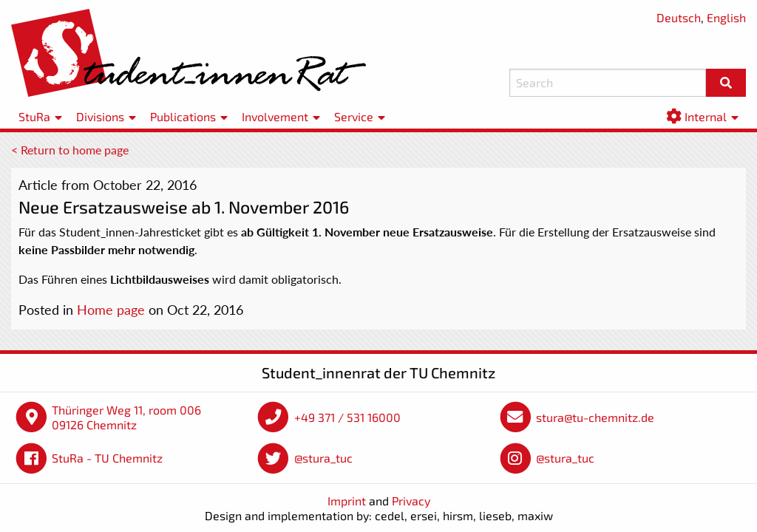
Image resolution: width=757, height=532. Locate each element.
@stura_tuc (323, 458)
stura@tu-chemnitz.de (595, 417)
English (726, 17)
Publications (183, 116)
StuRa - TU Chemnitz (107, 458)
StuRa (34, 116)
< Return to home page (70, 150)
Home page (111, 310)
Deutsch (679, 17)
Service (354, 116)
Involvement (275, 116)
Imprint (347, 501)
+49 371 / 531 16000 (347, 417)
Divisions (100, 116)
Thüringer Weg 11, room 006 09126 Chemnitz (126, 417)
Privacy (411, 501)
